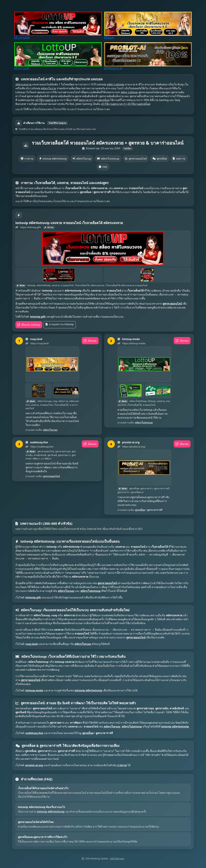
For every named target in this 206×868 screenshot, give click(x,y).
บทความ (179, 159)
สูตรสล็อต (104, 100)
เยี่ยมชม (90, 341)
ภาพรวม (27, 159)
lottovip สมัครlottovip (53, 159)
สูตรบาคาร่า (86, 100)
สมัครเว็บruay (82, 159)
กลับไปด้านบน (117, 858)
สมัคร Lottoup (129, 92)
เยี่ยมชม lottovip (29, 325)
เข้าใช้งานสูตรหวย (46, 100)
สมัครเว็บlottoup (108, 159)
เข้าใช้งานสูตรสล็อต (139, 104)
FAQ (103, 167)
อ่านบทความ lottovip (60, 324)
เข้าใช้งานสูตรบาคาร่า (114, 104)
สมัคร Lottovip (116, 84)
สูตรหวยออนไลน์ (136, 159)
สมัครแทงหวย (23, 84)
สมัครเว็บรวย (48, 88)
